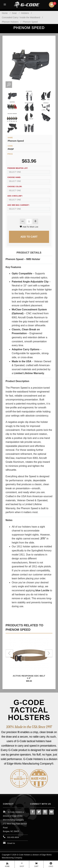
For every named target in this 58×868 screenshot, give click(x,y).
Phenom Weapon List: (18, 168)
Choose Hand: (14, 177)
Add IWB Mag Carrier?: (19, 205)
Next (49, 653)
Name (10, 138)
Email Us (11, 843)
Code (10, 146)
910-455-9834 (13, 837)
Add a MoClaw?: (15, 196)
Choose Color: (15, 187)
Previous (9, 653)
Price (10, 154)
